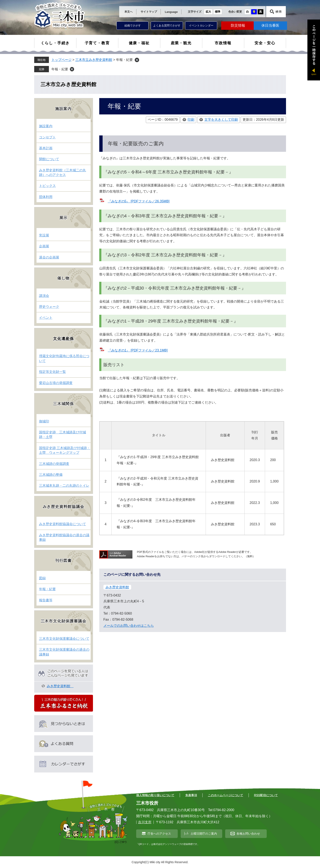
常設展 (44, 235)
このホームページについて (226, 795)
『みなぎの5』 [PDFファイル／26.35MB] (139, 201)
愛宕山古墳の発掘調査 (56, 383)
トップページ (61, 60)
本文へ (129, 12)
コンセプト (47, 137)
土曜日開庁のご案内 (204, 834)
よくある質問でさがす (167, 26)
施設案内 (46, 126)
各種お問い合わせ (248, 834)
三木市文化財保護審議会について (64, 639)
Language (171, 12)
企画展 (44, 246)
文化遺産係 (63, 339)
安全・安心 (265, 43)
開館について (49, 159)
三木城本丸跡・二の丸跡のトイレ (64, 486)
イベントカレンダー (201, 26)
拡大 (208, 12)
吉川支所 (145, 822)
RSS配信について (266, 795)
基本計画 (46, 148)
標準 (218, 12)
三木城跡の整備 (51, 475)
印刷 (191, 120)
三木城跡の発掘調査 (54, 464)
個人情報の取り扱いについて (155, 795)
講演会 (44, 296)
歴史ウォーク (49, 307)
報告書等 (46, 600)
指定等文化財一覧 (52, 372)
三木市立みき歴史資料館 (94, 60)
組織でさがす (133, 26)
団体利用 (46, 197)
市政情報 (223, 43)
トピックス (47, 186)
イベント (46, 318)
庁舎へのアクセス (159, 834)
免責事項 (191, 795)
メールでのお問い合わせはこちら (129, 626)
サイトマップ (149, 12)
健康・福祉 (139, 43)
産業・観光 (181, 43)
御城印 (44, 421)
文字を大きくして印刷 (221, 120)
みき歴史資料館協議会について (63, 524)
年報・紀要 (60, 69)
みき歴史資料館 (117, 587)
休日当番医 (270, 26)
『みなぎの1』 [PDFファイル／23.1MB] (138, 350)
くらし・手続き (55, 43)
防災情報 (238, 26)
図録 (42, 578)
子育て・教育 (97, 43)
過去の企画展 (49, 257)
